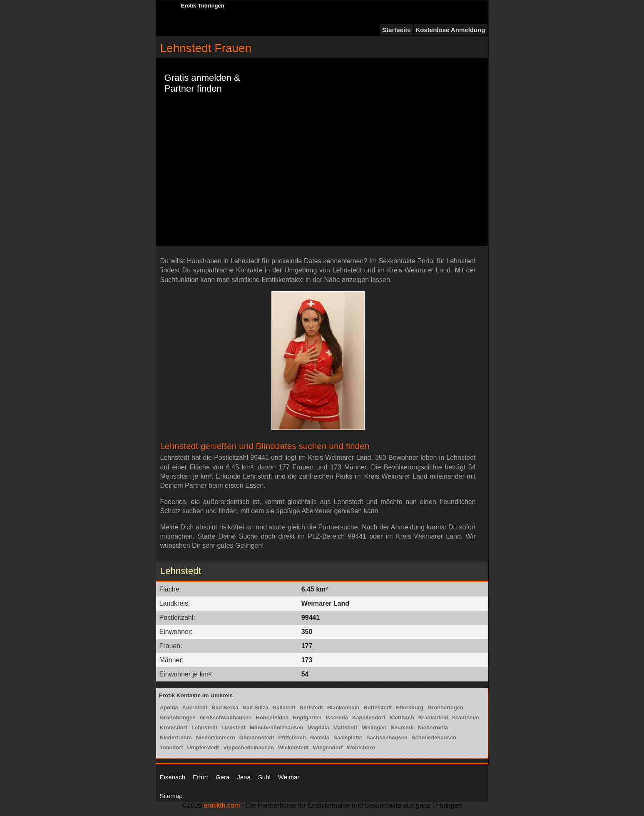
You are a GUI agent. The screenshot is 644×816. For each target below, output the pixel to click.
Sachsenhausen (387, 737)
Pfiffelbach (292, 737)
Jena (244, 777)
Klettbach (402, 717)
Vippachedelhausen (249, 747)
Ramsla (320, 737)
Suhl (264, 777)
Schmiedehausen (434, 737)
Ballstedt (284, 707)
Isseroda (337, 717)
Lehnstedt (204, 727)
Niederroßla (433, 727)
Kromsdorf (174, 727)
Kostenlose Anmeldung (451, 30)
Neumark (402, 727)
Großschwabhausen (226, 717)
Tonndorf (172, 747)
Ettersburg (410, 707)
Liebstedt (234, 727)
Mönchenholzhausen (277, 727)
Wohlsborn (361, 747)
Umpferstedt (203, 747)
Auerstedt (195, 707)
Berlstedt (311, 707)
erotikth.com (222, 805)
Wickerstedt (293, 747)
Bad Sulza (256, 707)
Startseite (396, 30)
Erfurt (200, 777)
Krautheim (465, 717)
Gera (223, 777)
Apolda (169, 707)
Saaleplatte (348, 737)
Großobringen (178, 717)
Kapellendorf (369, 717)
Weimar (289, 777)
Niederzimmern (216, 737)
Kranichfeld (433, 717)
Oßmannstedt (257, 737)
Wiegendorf (328, 747)
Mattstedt (345, 727)
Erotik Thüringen (203, 6)
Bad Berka (225, 707)
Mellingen (374, 727)
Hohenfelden (272, 717)
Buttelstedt (378, 707)
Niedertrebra (176, 737)
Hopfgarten (307, 717)
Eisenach (173, 777)
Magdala (318, 727)
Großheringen (445, 707)
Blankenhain (343, 707)
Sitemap (171, 796)
